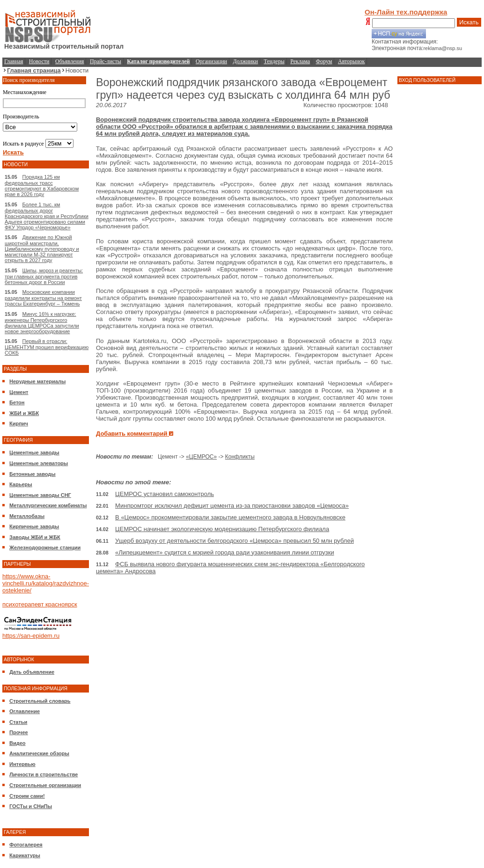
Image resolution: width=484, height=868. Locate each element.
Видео (18, 743)
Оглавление (25, 711)
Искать (469, 22)
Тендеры (274, 61)
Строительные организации (45, 785)
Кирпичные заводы (34, 526)
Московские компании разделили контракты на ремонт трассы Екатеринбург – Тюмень (43, 298)
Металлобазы (27, 516)
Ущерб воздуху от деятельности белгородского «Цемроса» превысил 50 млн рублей (235, 541)
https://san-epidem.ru (31, 636)
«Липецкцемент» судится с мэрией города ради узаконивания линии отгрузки (225, 552)
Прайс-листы (106, 61)
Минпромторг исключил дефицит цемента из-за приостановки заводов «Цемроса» (232, 506)
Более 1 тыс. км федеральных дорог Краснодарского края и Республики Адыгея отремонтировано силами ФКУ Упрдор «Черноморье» (47, 216)
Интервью (22, 764)
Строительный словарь (40, 701)
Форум (324, 61)
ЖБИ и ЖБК (24, 413)
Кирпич (19, 423)
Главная (14, 61)
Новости (39, 61)
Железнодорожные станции (45, 547)
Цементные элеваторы (39, 463)
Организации (211, 61)
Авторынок (351, 61)
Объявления (70, 61)
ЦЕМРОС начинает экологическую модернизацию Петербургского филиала (222, 529)
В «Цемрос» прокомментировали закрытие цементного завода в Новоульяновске (230, 517)
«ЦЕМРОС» (201, 457)
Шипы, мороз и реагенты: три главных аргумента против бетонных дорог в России (44, 276)
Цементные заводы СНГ (40, 495)
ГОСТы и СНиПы (31, 806)
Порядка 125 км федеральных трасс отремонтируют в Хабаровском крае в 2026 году (42, 186)
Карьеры (21, 484)
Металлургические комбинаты (48, 505)
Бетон (17, 402)
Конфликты (240, 457)
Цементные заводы (34, 452)
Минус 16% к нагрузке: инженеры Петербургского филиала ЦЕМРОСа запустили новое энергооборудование (42, 323)
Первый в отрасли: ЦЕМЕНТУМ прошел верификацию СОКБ (47, 347)
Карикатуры (25, 855)
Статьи (18, 722)
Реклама (300, 61)
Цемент (19, 392)
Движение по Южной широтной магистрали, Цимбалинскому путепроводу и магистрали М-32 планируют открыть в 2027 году (42, 249)
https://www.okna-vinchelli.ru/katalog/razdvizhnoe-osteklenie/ (46, 583)
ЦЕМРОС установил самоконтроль (165, 494)
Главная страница (34, 70)
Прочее (19, 732)
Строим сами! (27, 796)
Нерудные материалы (37, 381)
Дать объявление (32, 672)
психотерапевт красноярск (40, 604)
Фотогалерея (26, 845)
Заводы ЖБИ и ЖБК (35, 537)
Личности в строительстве (44, 774)
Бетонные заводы (33, 474)
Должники (246, 61)
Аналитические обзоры (39, 753)
